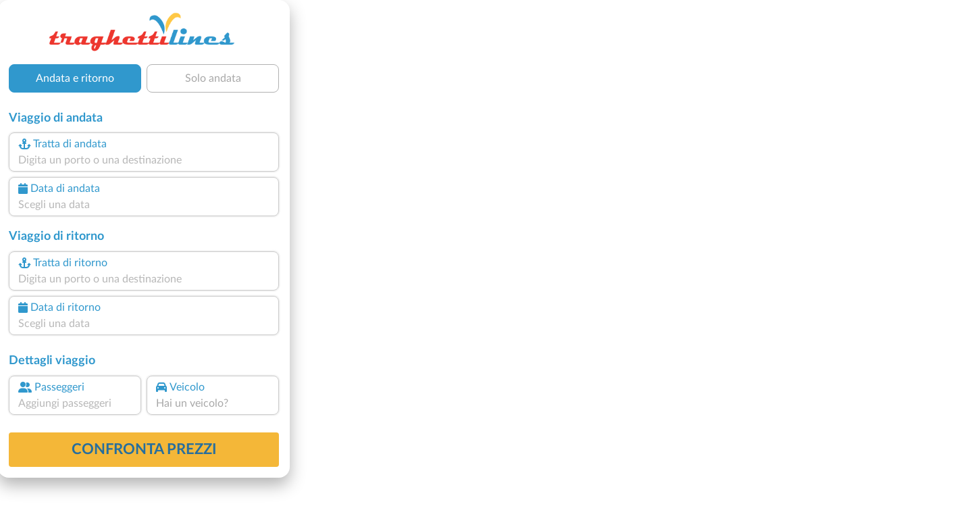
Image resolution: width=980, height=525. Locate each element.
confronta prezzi (144, 449)
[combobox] (144, 160)
